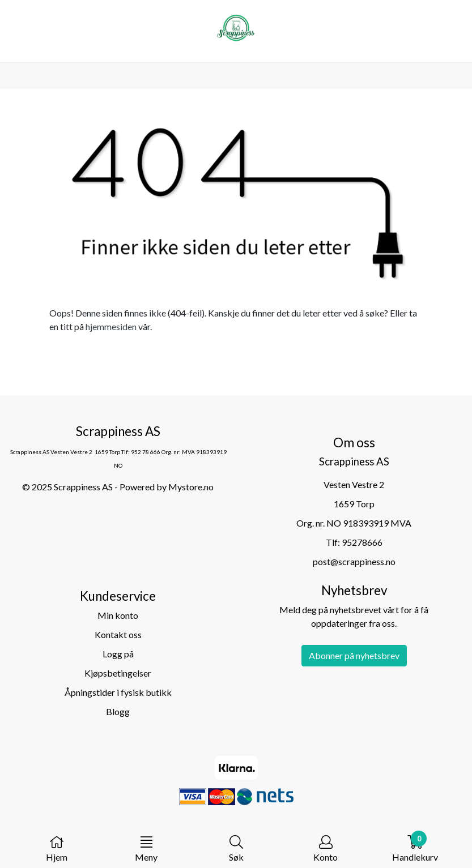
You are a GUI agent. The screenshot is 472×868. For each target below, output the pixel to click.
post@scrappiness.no (354, 561)
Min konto (118, 615)
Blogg (118, 711)
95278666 (362, 542)
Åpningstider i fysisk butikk (118, 692)
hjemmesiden (111, 326)
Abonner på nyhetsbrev (354, 655)
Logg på (118, 654)
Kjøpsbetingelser (118, 673)
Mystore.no (191, 487)
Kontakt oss (118, 634)
